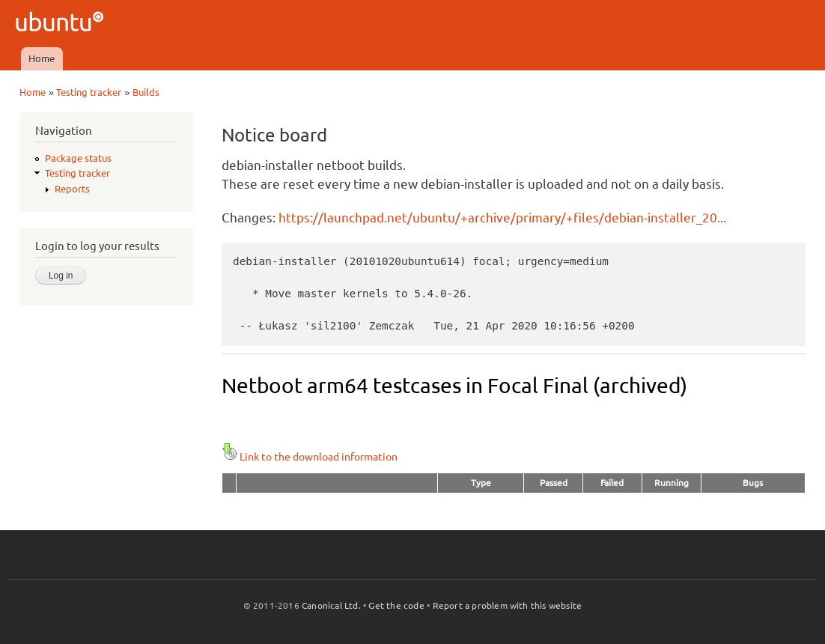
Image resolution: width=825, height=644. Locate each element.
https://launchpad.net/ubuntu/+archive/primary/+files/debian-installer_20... (502, 218)
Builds (146, 92)
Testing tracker (89, 92)
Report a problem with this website (508, 605)
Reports (72, 189)
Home (42, 58)
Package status (78, 158)
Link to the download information (310, 457)
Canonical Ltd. (331, 605)
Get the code (396, 605)
